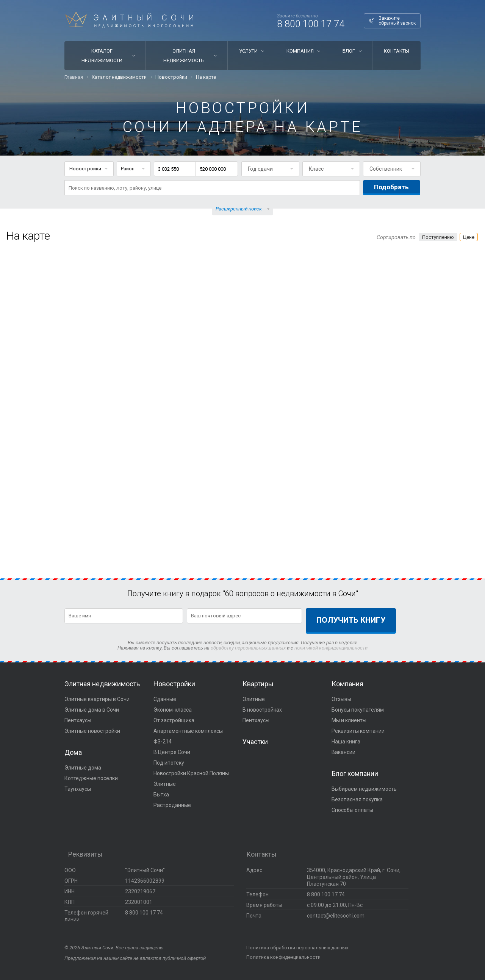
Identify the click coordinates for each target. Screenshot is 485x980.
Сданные (165, 699)
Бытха (161, 795)
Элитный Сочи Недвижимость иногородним (129, 20)
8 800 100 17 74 (311, 24)
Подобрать (391, 187)
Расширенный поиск (239, 209)
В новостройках (262, 710)
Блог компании (355, 774)
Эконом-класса (173, 710)
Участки (255, 742)
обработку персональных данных (248, 648)
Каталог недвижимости (102, 56)
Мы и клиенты (349, 720)
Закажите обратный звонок (397, 21)
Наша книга (346, 742)
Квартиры (258, 684)
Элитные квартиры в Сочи (97, 699)
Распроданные (172, 805)
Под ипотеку (169, 763)
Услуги (248, 51)
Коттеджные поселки (91, 778)
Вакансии (343, 752)
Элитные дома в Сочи (92, 710)
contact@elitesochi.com (336, 916)
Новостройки (174, 684)
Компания (300, 51)
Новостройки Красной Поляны (191, 773)
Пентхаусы (78, 720)
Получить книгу (351, 620)
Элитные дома (83, 768)
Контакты (397, 51)
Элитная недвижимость (184, 56)
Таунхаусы (78, 789)
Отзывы (341, 699)
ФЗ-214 (163, 742)
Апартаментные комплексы (188, 731)
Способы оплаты (352, 810)
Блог (349, 51)
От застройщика (174, 720)
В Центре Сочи (172, 752)
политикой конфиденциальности (331, 648)
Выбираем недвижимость (364, 789)
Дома (73, 752)
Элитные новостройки (92, 731)
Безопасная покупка (357, 799)
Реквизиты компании (358, 731)
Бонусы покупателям (358, 710)
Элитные (165, 784)
